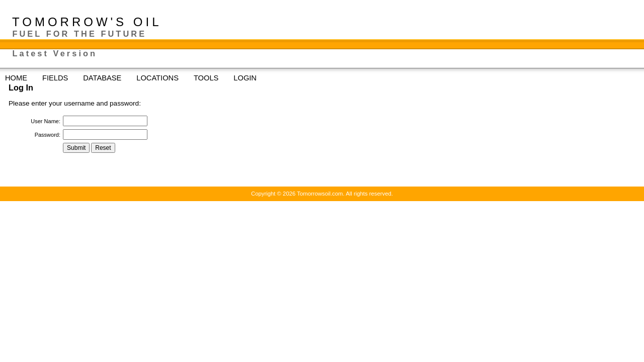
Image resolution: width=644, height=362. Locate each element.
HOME (16, 78)
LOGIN (245, 78)
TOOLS (211, 78)
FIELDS (60, 78)
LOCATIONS (163, 78)
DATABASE (107, 78)
